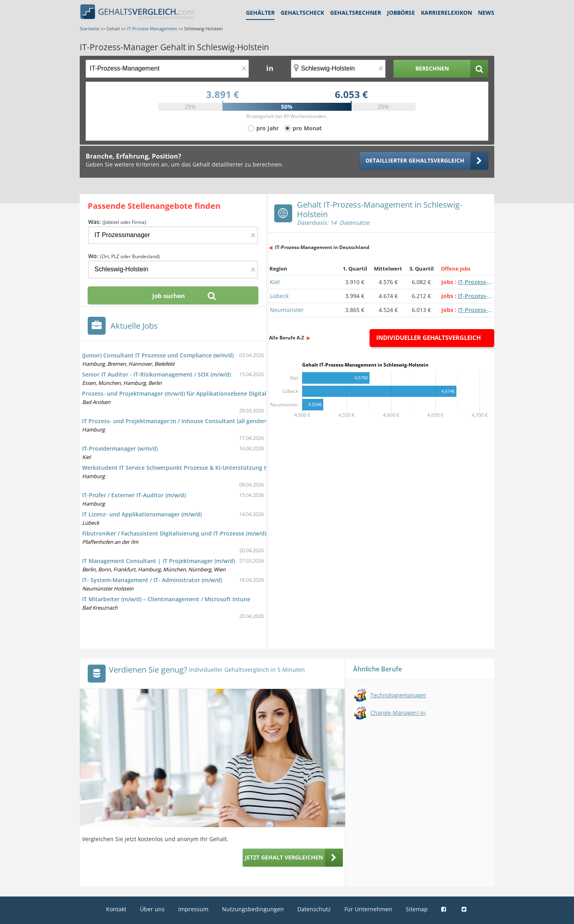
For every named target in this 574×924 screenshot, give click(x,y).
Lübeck (279, 296)
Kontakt (116, 909)
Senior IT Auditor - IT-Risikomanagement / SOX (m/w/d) (156, 374)
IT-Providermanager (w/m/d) (120, 448)
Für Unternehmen (368, 909)
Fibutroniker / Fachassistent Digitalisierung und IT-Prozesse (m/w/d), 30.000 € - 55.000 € (201, 533)
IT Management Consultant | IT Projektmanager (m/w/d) (158, 561)
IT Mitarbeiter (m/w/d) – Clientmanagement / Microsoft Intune (166, 599)
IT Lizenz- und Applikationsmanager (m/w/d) (142, 514)
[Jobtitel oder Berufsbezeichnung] (167, 69)
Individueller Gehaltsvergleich (429, 337)
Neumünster (287, 310)
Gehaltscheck (302, 13)
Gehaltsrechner (356, 13)
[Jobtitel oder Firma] (173, 235)
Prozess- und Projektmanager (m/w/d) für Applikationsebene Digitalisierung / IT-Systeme (203, 393)
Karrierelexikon (446, 13)
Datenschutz (314, 909)
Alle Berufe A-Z (287, 338)
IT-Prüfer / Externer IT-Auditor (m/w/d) (134, 495)
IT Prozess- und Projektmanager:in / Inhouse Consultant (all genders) (176, 421)
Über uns (152, 909)
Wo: (124, 256)
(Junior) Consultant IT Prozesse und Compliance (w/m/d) (158, 355)
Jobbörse (401, 13)
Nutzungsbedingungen (253, 909)
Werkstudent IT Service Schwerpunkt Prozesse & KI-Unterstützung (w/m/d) (183, 468)
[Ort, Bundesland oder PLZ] (338, 69)
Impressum (193, 909)
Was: (117, 222)
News (486, 13)
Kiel (275, 282)
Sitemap (417, 909)
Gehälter (260, 13)
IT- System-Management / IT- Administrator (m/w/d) (152, 580)
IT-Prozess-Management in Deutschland (322, 247)
